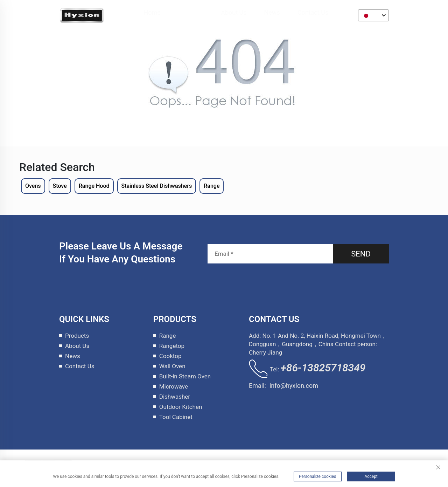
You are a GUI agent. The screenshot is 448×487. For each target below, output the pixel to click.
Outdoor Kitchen (181, 407)
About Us (234, 12)
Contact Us (313, 12)
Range (168, 336)
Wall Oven (172, 366)
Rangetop (172, 346)
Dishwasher (175, 397)
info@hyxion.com (294, 386)
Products (191, 12)
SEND (361, 254)
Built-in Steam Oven (185, 376)
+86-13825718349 (323, 368)
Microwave (174, 386)
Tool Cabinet (176, 417)
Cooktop (170, 356)
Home (152, 12)
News (272, 12)
